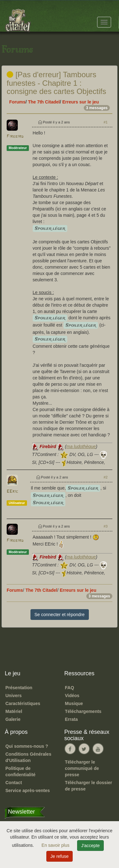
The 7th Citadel (44, 102)
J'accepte (91, 846)
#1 (106, 122)
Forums (17, 102)
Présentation (19, 688)
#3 (106, 526)
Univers (13, 696)
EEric (12, 492)
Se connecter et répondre (60, 615)
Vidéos (72, 696)
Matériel (14, 711)
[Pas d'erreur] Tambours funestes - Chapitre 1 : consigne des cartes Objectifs (56, 83)
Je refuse (60, 856)
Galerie (13, 719)
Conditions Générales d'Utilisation (28, 757)
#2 (106, 477)
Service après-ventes (28, 790)
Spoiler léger (50, 228)
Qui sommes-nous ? (27, 746)
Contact (14, 783)
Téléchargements (83, 711)
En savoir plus (56, 845)
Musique (74, 703)
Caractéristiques (23, 703)
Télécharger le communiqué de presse (82, 768)
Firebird (15, 137)
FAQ (70, 688)
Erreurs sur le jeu (80, 102)
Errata (71, 719)
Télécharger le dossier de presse (89, 786)
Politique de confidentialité (20, 771)
